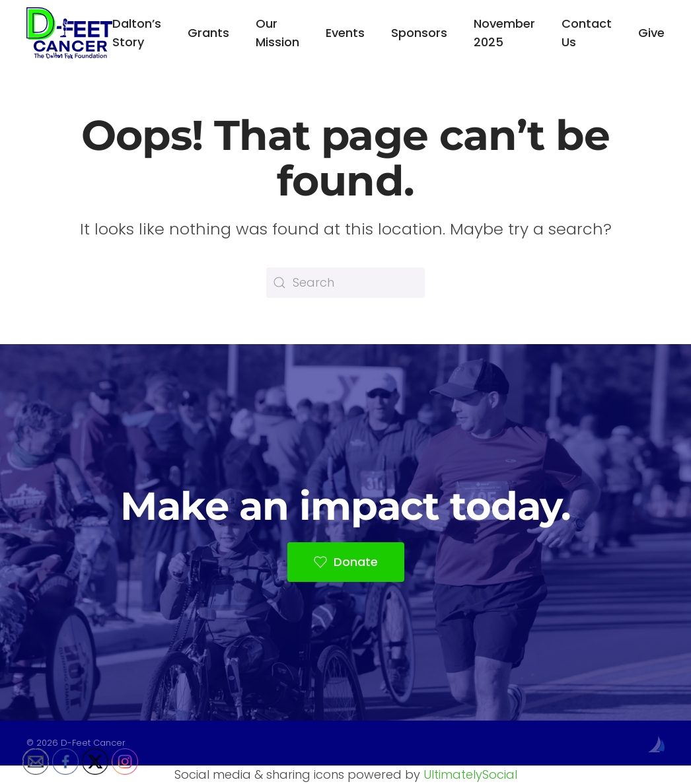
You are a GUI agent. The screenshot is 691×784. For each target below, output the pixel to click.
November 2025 (504, 33)
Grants (208, 33)
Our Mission (277, 33)
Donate (346, 562)
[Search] (345, 283)
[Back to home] (69, 33)
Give (651, 33)
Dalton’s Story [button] (137, 33)
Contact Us (587, 33)
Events (345, 33)
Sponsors (419, 33)
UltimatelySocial (470, 774)
